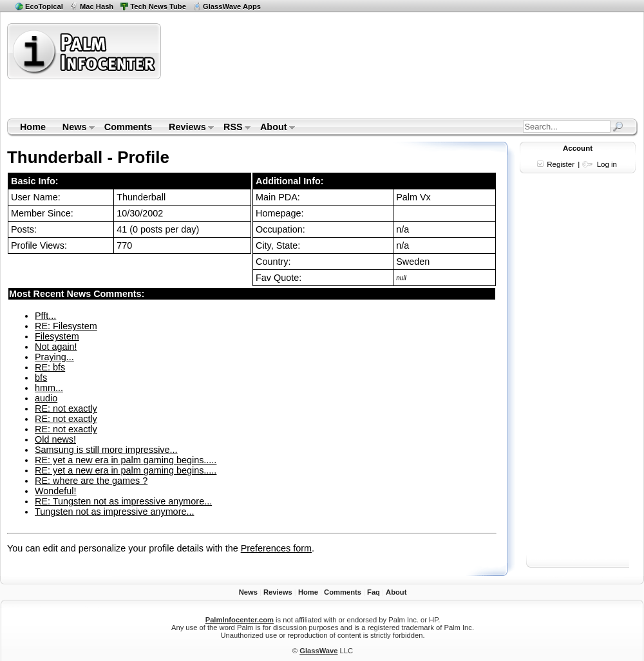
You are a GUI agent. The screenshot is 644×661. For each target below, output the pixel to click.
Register (561, 164)
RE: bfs (50, 367)
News (74, 128)
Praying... (54, 357)
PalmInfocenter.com (240, 620)
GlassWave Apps (232, 6)
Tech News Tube (158, 6)
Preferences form (276, 548)
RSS (233, 128)
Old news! (55, 439)
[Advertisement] (225, 70)
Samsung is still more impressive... (106, 450)
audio (46, 398)
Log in (607, 164)
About (273, 128)
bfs (41, 378)
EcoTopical (44, 6)
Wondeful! (56, 491)
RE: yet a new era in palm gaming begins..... (126, 460)
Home (33, 127)
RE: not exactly (66, 408)
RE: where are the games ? (91, 481)
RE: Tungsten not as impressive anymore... (123, 501)
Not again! (56, 347)
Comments (128, 127)
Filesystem (57, 336)
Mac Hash (97, 6)
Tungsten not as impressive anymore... (114, 512)
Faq (374, 592)
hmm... (49, 388)
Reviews (187, 128)
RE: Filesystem (66, 326)
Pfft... (45, 316)
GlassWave (318, 651)
